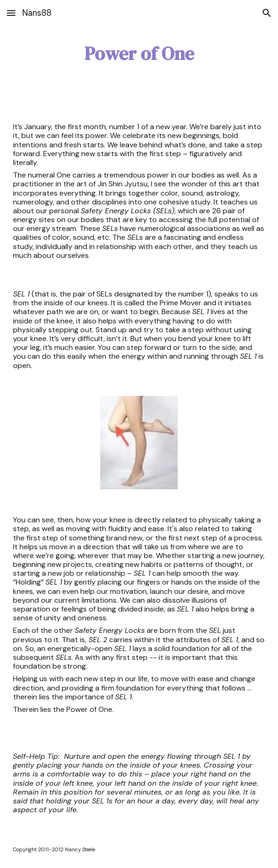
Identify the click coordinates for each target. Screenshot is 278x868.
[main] (139, 54)
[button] (11, 13)
